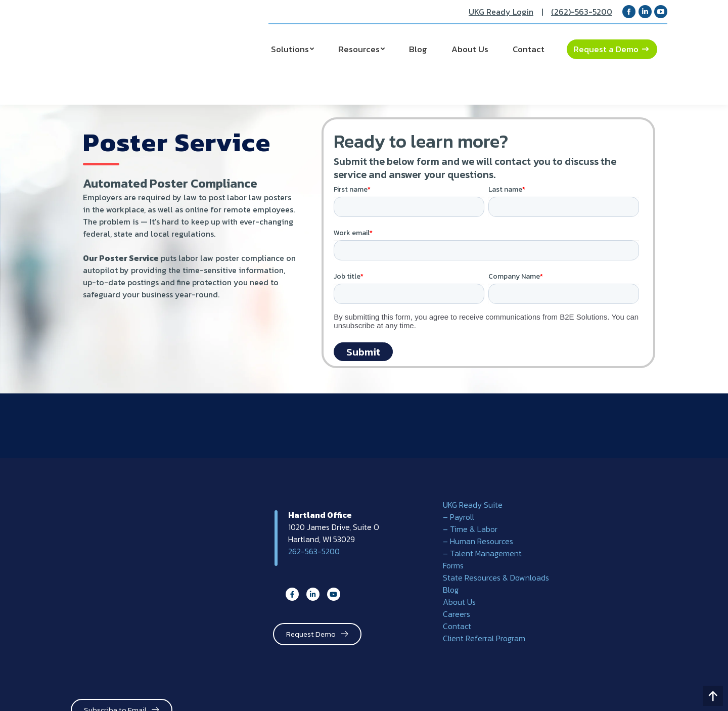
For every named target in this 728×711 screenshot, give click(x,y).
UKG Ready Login (501, 12)
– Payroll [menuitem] (459, 517)
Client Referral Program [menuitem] (484, 638)
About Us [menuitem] (459, 602)
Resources (359, 49)
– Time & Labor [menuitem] (470, 529)
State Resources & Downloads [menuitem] (496, 577)
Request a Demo (606, 49)
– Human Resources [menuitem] (478, 541)
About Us (470, 49)
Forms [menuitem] (453, 565)
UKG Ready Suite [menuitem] (473, 505)
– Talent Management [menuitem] (482, 553)
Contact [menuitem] (457, 626)
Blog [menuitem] (451, 590)
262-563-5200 (314, 551)
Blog (418, 49)
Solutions (290, 49)
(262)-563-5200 (582, 12)
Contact (529, 49)
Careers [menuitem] (457, 614)
